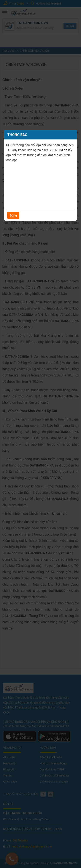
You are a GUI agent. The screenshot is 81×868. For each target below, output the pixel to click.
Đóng (13, 215)
